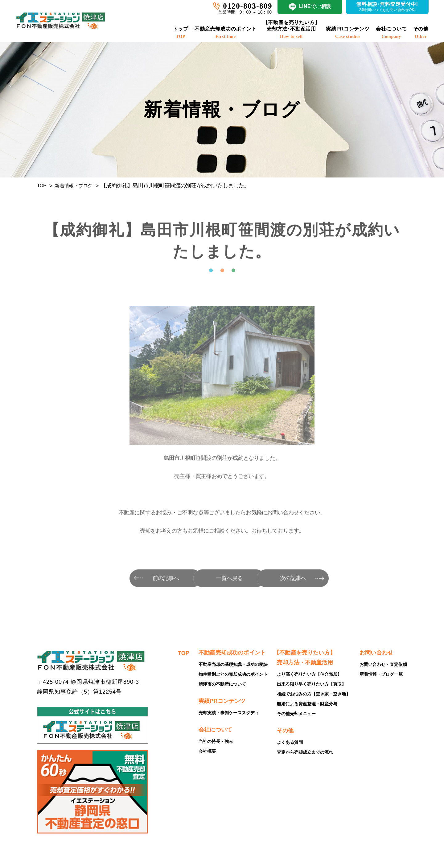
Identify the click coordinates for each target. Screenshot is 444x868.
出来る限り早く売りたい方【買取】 (311, 686)
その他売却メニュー (296, 716)
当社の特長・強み (216, 744)
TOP (42, 185)
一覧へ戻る (222, 594)
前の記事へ (130, 594)
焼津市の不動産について (222, 686)
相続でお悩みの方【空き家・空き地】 (314, 696)
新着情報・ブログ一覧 (381, 676)
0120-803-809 (248, 6)
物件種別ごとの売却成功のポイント (233, 676)
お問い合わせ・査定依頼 (383, 666)
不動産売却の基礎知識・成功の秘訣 (233, 666)
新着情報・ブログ (77, 185)
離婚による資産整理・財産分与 (307, 706)
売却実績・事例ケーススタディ (229, 715)
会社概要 (207, 753)
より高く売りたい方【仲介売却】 (309, 676)
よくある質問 (290, 744)
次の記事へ (315, 594)
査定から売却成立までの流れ (305, 754)
